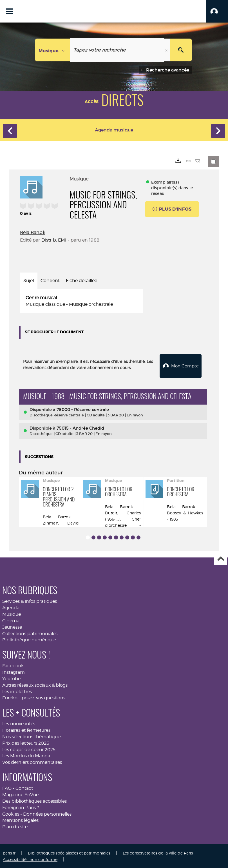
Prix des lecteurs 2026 (26, 743)
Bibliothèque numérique (29, 639)
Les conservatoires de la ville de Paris (158, 852)
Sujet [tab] (29, 281)
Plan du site (15, 826)
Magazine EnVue (20, 794)
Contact (24, 788)
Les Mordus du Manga (26, 755)
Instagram (14, 672)
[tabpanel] (82, 301)
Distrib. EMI (54, 240)
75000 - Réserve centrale (83, 409)
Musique (12, 614)
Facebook (13, 665)
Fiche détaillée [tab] (81, 281)
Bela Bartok (33, 232)
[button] (217, 11)
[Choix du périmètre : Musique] (52, 50)
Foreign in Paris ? (21, 807)
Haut (221, 558)
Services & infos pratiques (30, 601)
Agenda (11, 607)
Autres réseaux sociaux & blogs (35, 685)
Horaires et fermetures (26, 730)
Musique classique (45, 304)
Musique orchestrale (91, 304)
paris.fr (9, 852)
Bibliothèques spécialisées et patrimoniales (69, 852)
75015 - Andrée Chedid (80, 428)
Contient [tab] (50, 281)
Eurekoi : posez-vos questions (34, 697)
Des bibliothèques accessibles (34, 801)
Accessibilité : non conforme (30, 859)
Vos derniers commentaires (32, 762)
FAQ (7, 788)
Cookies (11, 814)
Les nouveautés (19, 723)
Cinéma (11, 620)
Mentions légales (20, 820)
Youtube (11, 678)
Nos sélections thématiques (32, 736)
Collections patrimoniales (30, 633)
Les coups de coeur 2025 (29, 749)
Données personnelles (47, 814)
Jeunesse (12, 627)
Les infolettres (17, 691)
